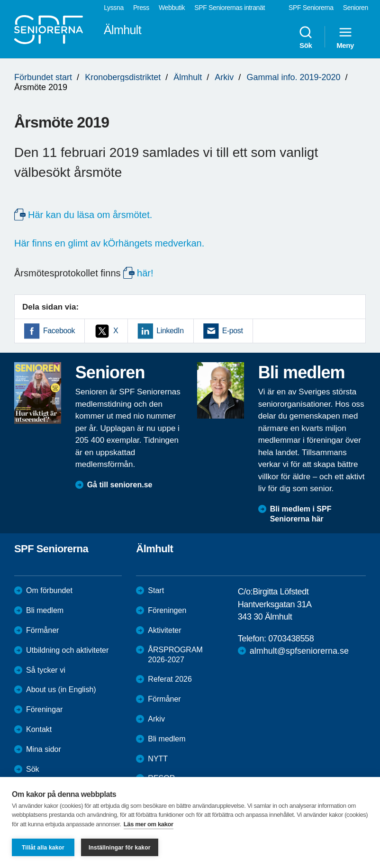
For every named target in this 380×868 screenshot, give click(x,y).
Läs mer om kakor (149, 824)
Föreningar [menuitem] (44, 709)
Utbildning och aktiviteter (67, 650)
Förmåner (42, 630)
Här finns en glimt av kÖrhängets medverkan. (109, 243)
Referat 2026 (170, 679)
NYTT (158, 759)
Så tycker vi (46, 670)
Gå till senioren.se (120, 485)
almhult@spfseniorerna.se (299, 651)
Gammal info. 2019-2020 (293, 77)
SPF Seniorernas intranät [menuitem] (230, 8)
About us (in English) (61, 690)
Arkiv (224, 77)
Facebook (59, 331)
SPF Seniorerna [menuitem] (311, 8)
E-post (233, 331)
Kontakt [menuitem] (39, 729)
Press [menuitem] (141, 8)
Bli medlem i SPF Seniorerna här (301, 514)
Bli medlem (45, 610)
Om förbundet (49, 590)
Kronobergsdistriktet (123, 77)
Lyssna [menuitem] (114, 8)
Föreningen (167, 610)
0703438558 (291, 639)
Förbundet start (43, 77)
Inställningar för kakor (120, 848)
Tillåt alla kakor (43, 848)
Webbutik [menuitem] (172, 8)
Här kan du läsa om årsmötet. (90, 215)
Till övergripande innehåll (0, 0)
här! (145, 273)
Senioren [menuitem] (356, 8)
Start (156, 590)
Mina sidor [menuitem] (44, 749)
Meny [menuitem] (345, 37)
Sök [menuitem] (306, 37)
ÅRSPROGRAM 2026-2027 (175, 655)
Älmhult (188, 77)
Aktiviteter (164, 630)
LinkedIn (170, 331)
